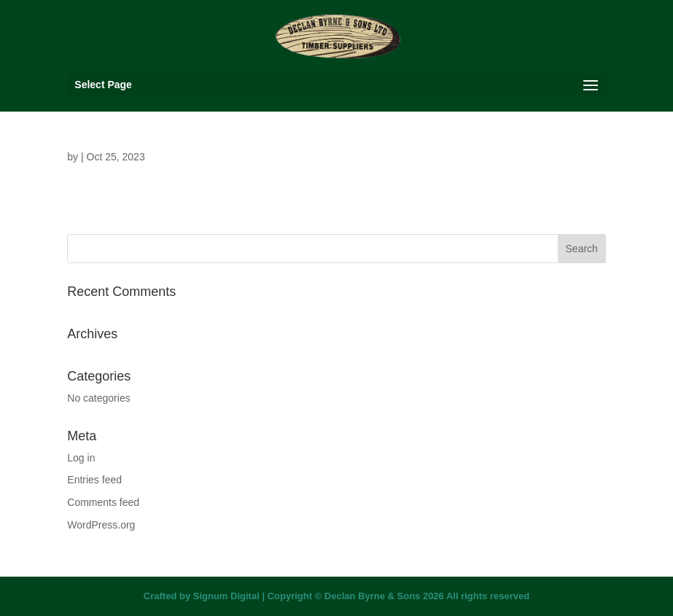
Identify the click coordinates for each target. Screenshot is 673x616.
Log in (81, 458)
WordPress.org (101, 525)
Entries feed (94, 480)
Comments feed (103, 502)
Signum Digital (226, 596)
